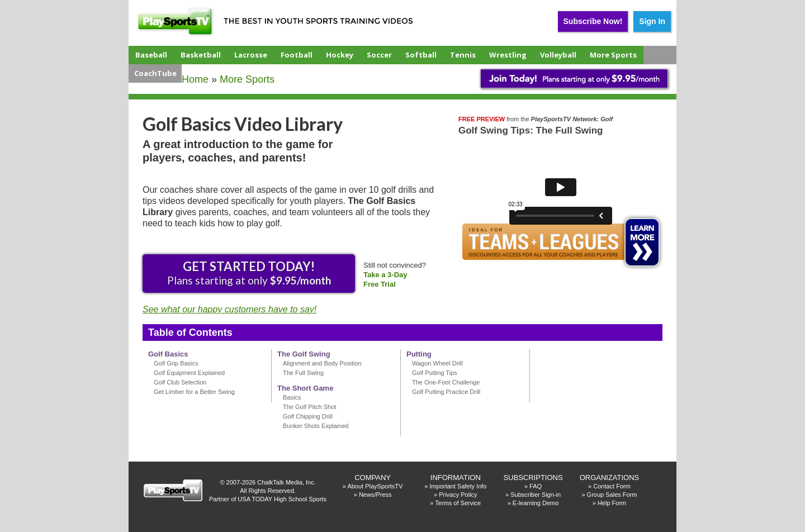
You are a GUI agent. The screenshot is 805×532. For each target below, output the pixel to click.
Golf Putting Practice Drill (446, 392)
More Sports (613, 55)
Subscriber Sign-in (536, 495)
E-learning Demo (536, 503)
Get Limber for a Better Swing (194, 392)
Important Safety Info (458, 486)
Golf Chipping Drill (308, 416)
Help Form (612, 503)
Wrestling (508, 55)
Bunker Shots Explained (316, 426)
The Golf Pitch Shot (309, 407)
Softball (421, 55)
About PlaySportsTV (375, 486)
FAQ (536, 486)
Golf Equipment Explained (189, 373)
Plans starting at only (249, 273)
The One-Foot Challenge (446, 382)
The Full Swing (303, 373)
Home (195, 79)
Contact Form (612, 486)
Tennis (463, 55)
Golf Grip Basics (176, 363)
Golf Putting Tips (435, 373)
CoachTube (155, 73)
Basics (292, 397)
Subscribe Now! (593, 21)
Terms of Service (458, 503)
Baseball (151, 55)
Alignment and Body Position (322, 363)
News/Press (375, 495)
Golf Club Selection (180, 382)
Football (297, 55)
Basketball (201, 55)
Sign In (652, 21)
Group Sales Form (612, 495)
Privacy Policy (458, 495)
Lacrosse (251, 55)
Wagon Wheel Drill (437, 363)
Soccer (379, 55)
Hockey (340, 55)
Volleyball (558, 55)
